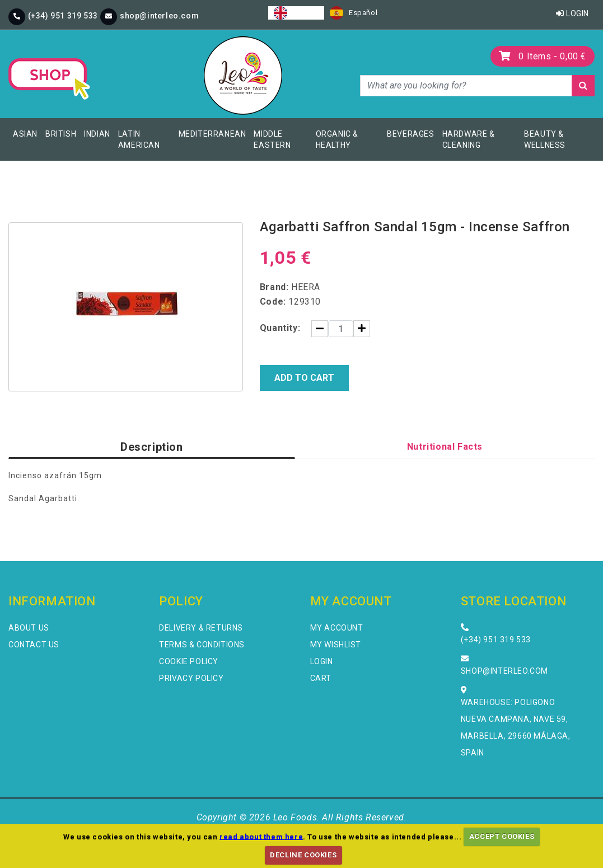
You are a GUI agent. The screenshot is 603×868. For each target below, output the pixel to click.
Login (572, 13)
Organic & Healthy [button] (337, 139)
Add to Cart (304, 378)
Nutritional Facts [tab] (445, 447)
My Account (337, 628)
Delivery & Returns (201, 628)
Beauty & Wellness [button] (545, 139)
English (296, 13)
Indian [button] (97, 134)
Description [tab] (152, 447)
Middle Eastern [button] (272, 139)
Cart (321, 678)
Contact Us (34, 645)
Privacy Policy (191, 678)
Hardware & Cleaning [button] (469, 139)
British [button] (61, 134)
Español (354, 13)
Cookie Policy (189, 661)
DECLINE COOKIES (303, 855)
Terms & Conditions (202, 645)
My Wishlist (336, 645)
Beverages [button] (410, 134)
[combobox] (296, 13)
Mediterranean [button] (212, 134)
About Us (29, 628)
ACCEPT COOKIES (502, 836)
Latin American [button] (139, 139)
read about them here (261, 836)
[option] (354, 13)
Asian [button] (25, 134)
